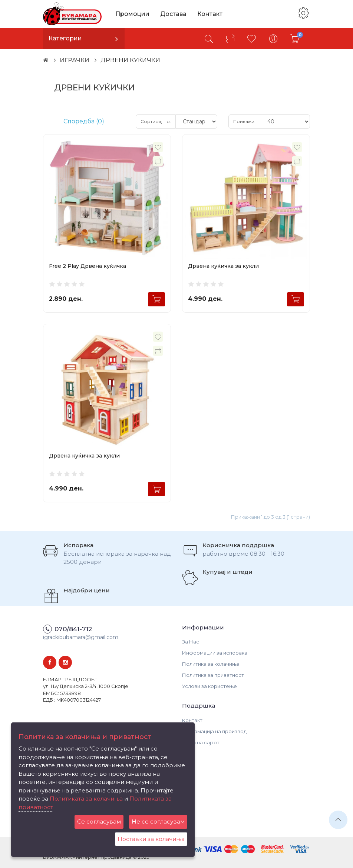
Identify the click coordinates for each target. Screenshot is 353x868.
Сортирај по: (156, 121)
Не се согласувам (158, 822)
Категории (65, 38)
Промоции (132, 14)
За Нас (191, 642)
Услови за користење (210, 686)
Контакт (210, 14)
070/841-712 (73, 629)
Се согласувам (99, 822)
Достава (173, 14)
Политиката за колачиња (86, 799)
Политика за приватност (213, 675)
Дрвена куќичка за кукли (223, 266)
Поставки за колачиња (151, 839)
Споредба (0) (84, 121)
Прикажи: (244, 121)
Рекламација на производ (214, 731)
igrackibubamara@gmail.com (81, 637)
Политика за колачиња (211, 664)
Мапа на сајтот (201, 742)
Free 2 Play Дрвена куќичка (88, 266)
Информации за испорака (215, 653)
